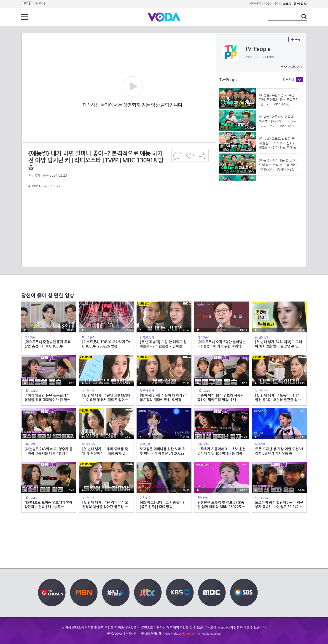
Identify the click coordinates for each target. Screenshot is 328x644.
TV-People (258, 49)
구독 (296, 39)
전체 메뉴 (25, 17)
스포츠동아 (255, 4)
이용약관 (131, 634)
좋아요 (190, 155)
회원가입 (41, 4)
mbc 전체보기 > (291, 67)
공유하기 (202, 155)
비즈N (277, 4)
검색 (304, 16)
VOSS (268, 4)
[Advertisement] (118, 207)
